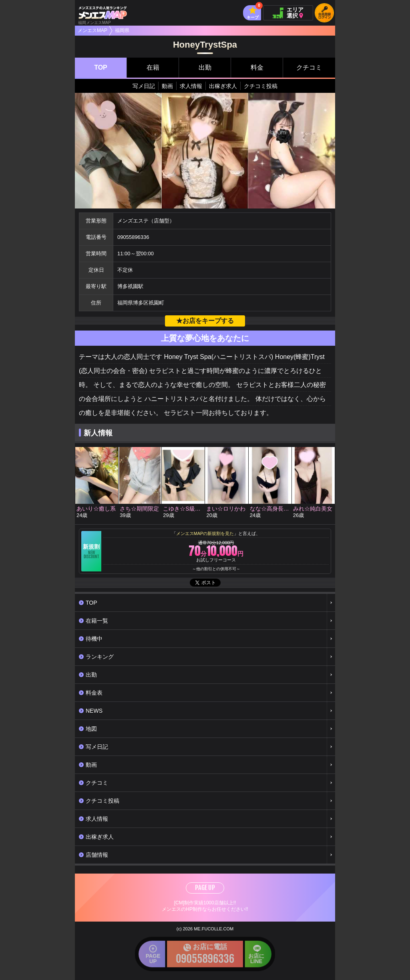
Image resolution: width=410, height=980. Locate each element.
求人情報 (191, 86)
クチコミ (309, 67)
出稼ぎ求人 (223, 86)
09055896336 (133, 237)
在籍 (153, 67)
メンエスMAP (92, 30)
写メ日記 (144, 86)
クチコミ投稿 (261, 86)
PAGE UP (205, 888)
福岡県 (122, 30)
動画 (167, 86)
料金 (257, 67)
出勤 (205, 67)
